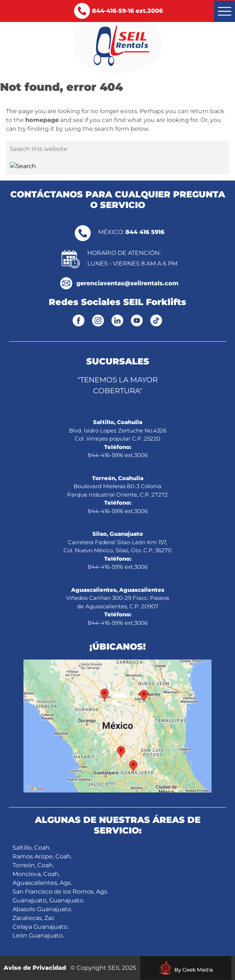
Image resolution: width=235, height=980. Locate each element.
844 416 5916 (145, 232)
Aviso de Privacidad (35, 968)
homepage (42, 120)
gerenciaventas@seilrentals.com (127, 283)
